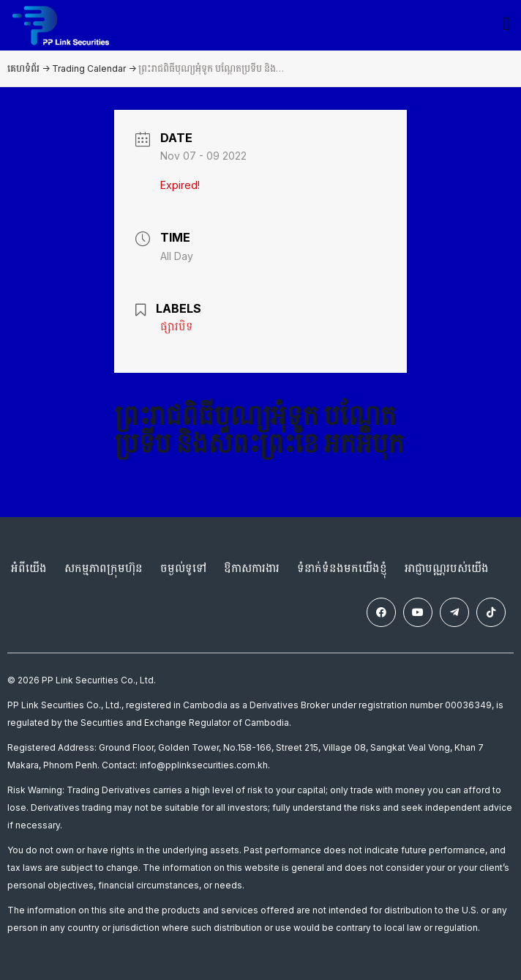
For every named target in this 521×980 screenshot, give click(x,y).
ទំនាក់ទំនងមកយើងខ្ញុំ (342, 568)
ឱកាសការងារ (252, 568)
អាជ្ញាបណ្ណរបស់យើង (447, 568)
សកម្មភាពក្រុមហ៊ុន (104, 568)
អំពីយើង (29, 568)
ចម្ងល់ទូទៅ (183, 568)
